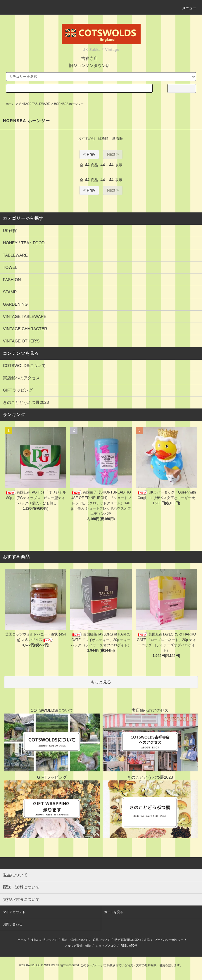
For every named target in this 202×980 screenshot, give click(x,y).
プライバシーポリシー (169, 940)
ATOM (133, 946)
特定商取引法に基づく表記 (132, 940)
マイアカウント (14, 912)
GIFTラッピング (18, 390)
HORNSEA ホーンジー (69, 104)
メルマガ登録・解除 (78, 946)
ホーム (10, 104)
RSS (124, 946)
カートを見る (114, 912)
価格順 (103, 138)
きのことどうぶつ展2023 (26, 402)
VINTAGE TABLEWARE (34, 104)
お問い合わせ (13, 924)
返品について (101, 940)
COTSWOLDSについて (24, 366)
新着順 (118, 138)
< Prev (89, 154)
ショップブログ (106, 946)
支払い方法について (44, 940)
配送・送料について (75, 940)
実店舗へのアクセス (21, 378)
